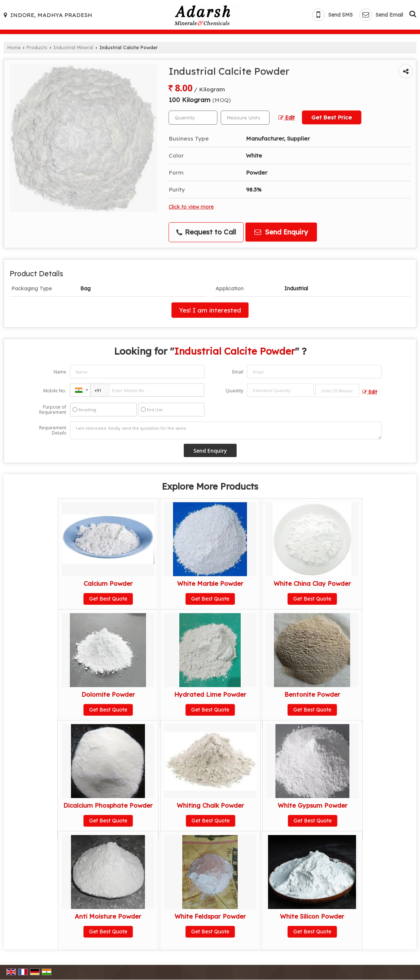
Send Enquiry (281, 232)
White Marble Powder (210, 583)
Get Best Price (332, 117)
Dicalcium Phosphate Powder (108, 805)
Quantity (234, 391)
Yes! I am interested (210, 310)
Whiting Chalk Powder (210, 805)
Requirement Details (53, 430)
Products (37, 47)
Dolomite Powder (108, 694)
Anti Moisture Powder (108, 916)
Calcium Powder (108, 583)
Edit (287, 117)
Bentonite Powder (312, 694)
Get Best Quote (108, 599)
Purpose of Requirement (53, 410)
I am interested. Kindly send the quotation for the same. (226, 430)
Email (238, 372)
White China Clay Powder (312, 583)
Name (60, 372)
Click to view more (191, 207)
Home (14, 47)
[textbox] (245, 118)
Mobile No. (55, 391)
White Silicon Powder (312, 916)
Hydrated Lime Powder (210, 694)
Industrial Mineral (73, 47)
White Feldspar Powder (210, 916)
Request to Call (206, 232)
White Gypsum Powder (313, 805)
